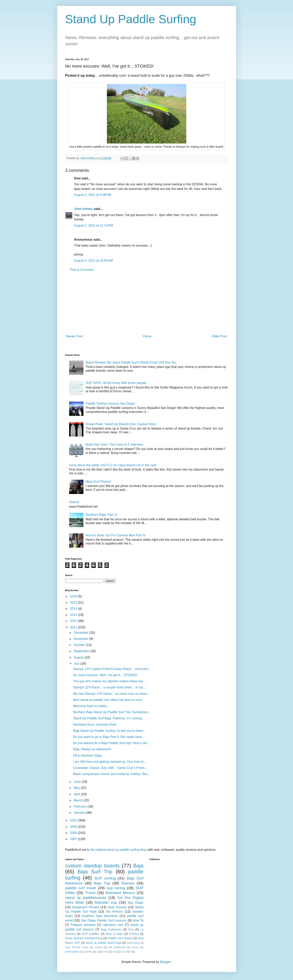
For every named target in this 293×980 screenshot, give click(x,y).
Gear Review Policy (77, 947)
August (79, 657)
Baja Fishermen (111, 929)
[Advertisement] (147, 303)
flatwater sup (106, 902)
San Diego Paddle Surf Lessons (104, 920)
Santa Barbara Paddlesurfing (84, 938)
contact (98, 947)
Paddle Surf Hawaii (120, 938)
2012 (74, 621)
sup (115, 952)
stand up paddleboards (86, 898)
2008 (74, 833)
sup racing (116, 888)
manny (135, 947)
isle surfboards (117, 947)
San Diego (136, 903)
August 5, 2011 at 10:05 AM (93, 261)
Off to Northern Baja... (88, 756)
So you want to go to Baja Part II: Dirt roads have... (109, 737)
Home (147, 336)
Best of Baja (114, 934)
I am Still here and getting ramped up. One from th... (110, 762)
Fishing (134, 934)
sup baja (126, 952)
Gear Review (117, 907)
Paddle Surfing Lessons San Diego (110, 403)
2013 (74, 615)
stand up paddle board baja (103, 943)
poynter (88, 952)
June (78, 782)
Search (74, 502)
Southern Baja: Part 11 (102, 515)
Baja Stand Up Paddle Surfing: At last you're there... (109, 731)
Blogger (165, 962)
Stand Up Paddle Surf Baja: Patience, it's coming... (109, 718)
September (82, 651)
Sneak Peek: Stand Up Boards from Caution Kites (121, 424)
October (80, 645)
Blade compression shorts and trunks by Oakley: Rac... (112, 774)
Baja (138, 866)
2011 (74, 627)
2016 (74, 596)
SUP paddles (91, 934)
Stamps (128, 883)
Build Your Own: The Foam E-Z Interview (114, 445)
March (79, 800)
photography (72, 952)
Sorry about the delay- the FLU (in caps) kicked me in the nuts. (113, 465)
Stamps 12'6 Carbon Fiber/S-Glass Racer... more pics (111, 669)
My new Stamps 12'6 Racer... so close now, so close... (111, 694)
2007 (74, 839)
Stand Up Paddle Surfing (131, 19)
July (77, 664)
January (80, 813)
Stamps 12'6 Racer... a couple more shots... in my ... (110, 687)
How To (138, 920)
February (80, 806)
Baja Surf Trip (95, 872)
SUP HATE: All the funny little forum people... (117, 383)
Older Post (220, 336)
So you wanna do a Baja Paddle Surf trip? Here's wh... (111, 743)
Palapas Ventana (83, 925)
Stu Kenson (114, 912)
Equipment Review (86, 907)
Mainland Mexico (120, 893)
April (77, 794)
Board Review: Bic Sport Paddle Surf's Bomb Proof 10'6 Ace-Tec (131, 362)
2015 (74, 602)
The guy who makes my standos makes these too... (109, 681)
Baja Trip (102, 883)
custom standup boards (92, 866)
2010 (74, 820)
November (81, 639)
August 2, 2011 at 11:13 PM (94, 225)
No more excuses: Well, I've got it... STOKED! (105, 675)
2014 (74, 609)
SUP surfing (105, 878)
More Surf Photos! (98, 482)
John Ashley (84, 209)
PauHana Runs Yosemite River (95, 725)
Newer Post (74, 336)
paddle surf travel (81, 888)
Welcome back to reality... (91, 706)
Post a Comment (82, 270)
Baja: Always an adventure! (92, 749)
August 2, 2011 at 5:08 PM (93, 195)
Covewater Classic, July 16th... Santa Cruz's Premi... (110, 768)
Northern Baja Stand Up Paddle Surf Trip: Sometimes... (112, 712)
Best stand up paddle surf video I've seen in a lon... (109, 700)
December (81, 633)
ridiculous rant (113, 925)
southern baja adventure (100, 916)
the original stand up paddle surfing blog (118, 850)
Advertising (133, 943)
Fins (131, 929)
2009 (74, 827)
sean (105, 952)
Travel (90, 893)
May (77, 788)
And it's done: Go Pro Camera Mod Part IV (116, 535)
